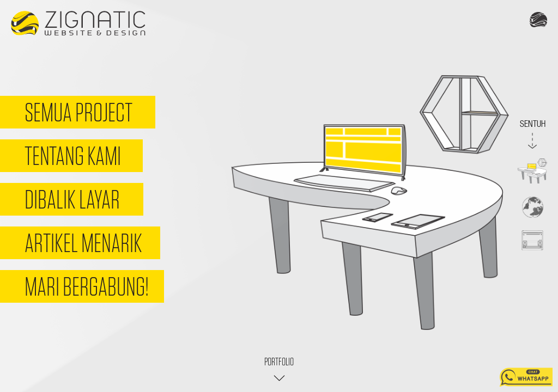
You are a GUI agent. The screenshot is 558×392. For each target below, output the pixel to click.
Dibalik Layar (72, 199)
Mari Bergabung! (87, 286)
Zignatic (78, 24)
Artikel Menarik (83, 243)
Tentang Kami (73, 156)
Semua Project (78, 112)
